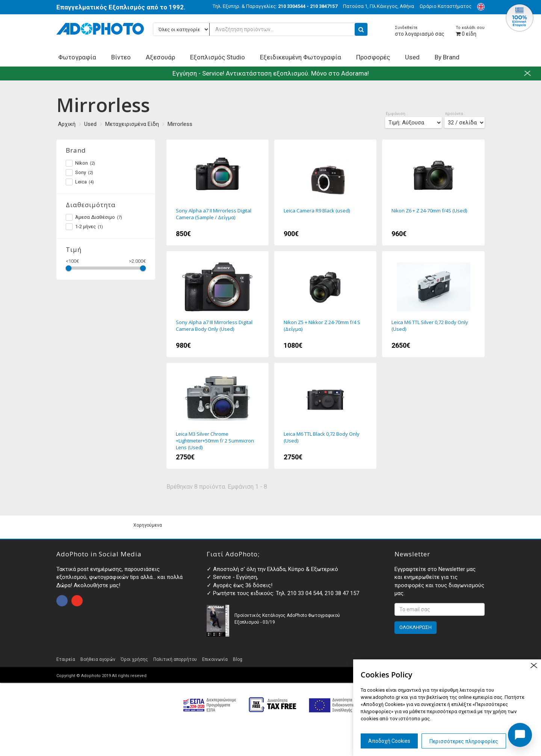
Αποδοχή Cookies (389, 741)
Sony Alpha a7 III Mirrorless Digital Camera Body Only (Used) (218, 304)
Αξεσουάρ (160, 57)
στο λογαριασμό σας (420, 31)
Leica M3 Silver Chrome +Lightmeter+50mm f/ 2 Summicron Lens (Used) (218, 416)
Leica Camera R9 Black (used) (325, 192)
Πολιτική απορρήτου (175, 659)
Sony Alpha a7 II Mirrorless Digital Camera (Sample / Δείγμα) (218, 192)
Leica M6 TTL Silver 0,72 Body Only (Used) (433, 304)
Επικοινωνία (215, 659)
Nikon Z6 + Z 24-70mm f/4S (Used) (433, 192)
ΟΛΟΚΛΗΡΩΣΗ (416, 627)
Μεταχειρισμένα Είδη (132, 124)
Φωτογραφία (77, 57)
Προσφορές (373, 57)
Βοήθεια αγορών (98, 659)
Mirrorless (180, 124)
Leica (80, 182)
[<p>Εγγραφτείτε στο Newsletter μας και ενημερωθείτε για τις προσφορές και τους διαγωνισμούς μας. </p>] (440, 609)
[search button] (361, 29)
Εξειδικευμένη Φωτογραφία (301, 57)
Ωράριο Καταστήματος (446, 6)
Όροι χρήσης (134, 659)
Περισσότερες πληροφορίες (464, 741)
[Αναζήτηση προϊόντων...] (260, 29)
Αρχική (67, 124)
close (534, 666)
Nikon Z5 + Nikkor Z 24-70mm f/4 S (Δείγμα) (325, 304)
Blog (238, 659)
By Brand (447, 57)
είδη (470, 31)
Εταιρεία (66, 659)
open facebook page (62, 601)
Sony (79, 173)
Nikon (80, 163)
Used (412, 57)
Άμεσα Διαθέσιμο (94, 217)
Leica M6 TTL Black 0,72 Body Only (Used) (325, 416)
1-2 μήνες (84, 227)
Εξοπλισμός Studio (218, 57)
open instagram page (77, 601)
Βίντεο (121, 57)
